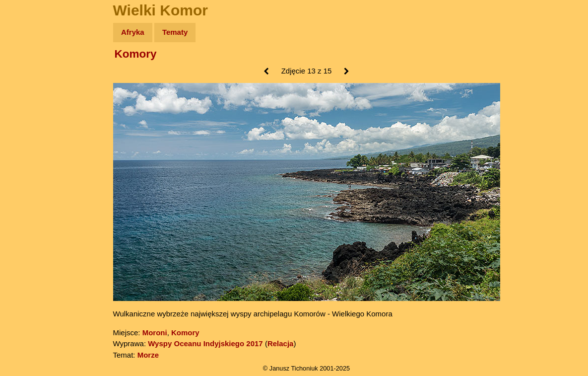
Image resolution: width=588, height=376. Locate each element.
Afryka (133, 32)
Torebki (30, 205)
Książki (30, 128)
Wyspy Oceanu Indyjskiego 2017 (205, 343)
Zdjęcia (30, 90)
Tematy (175, 32)
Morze (148, 355)
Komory (136, 54)
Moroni (155, 333)
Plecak (29, 167)
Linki (25, 186)
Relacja (281, 343)
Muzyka (30, 147)
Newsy (29, 109)
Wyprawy (33, 71)
